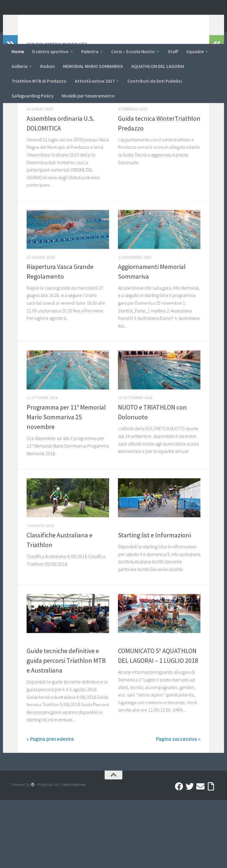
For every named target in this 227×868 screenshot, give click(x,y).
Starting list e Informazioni (154, 603)
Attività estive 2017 (95, 81)
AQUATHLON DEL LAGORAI (158, 66)
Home (18, 51)
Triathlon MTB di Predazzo (39, 81)
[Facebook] (179, 854)
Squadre (195, 51)
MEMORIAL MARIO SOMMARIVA (93, 66)
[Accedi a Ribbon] (211, 854)
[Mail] (200, 854)
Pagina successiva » (178, 807)
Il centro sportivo (50, 51)
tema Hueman (75, 852)
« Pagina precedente (50, 807)
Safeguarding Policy (33, 96)
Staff (173, 51)
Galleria (20, 66)
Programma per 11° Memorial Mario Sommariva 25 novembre (66, 485)
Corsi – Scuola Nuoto (133, 51)
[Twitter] (190, 854)
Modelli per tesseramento (88, 96)
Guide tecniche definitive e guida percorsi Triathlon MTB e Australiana (66, 728)
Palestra (90, 51)
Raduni (47, 66)
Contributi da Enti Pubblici (155, 81)
